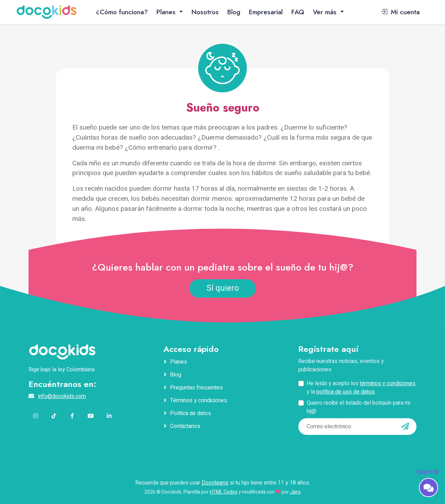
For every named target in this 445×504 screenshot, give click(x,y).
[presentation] (346, 449)
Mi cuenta (400, 12)
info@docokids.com (62, 396)
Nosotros (205, 12)
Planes (179, 362)
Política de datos (191, 413)
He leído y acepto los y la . (361, 388)
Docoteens (215, 483)
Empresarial (266, 12)
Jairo (295, 492)
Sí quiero (223, 288)
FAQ (298, 12)
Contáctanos (185, 426)
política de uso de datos (346, 392)
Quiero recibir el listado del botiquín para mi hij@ (358, 407)
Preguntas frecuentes (196, 388)
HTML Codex (224, 492)
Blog (234, 12)
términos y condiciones (388, 383)
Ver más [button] (326, 12)
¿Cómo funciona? (122, 12)
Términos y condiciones (199, 400)
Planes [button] (167, 12)
